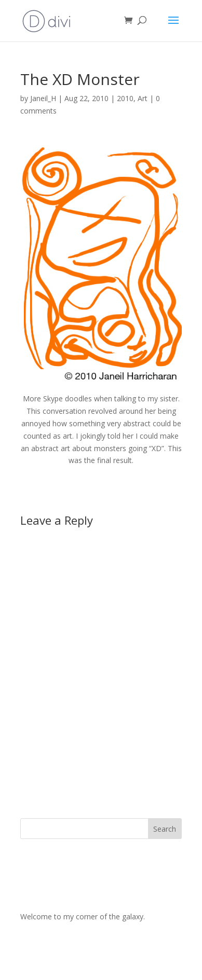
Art (143, 98)
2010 (125, 98)
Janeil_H (43, 98)
